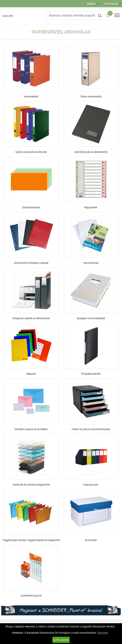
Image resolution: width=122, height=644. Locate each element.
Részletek (103, 633)
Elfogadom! (61, 640)
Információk (111, 4)
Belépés (91, 4)
